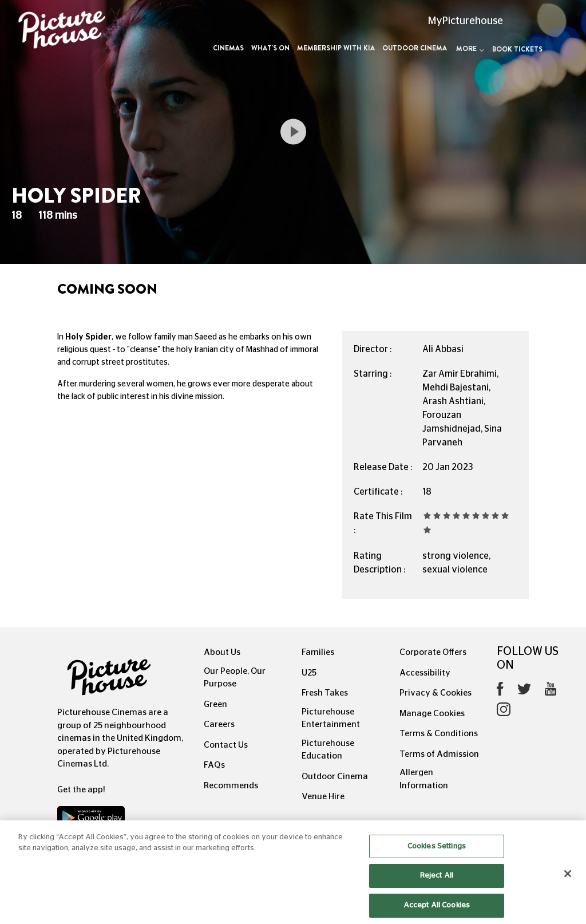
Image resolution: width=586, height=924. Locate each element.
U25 (309, 673)
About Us (222, 652)
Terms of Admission (439, 754)
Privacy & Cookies (435, 693)
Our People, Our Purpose (235, 678)
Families (318, 652)
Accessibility (425, 673)
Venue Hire (323, 797)
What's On (270, 48)
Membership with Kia (336, 48)
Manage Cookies (432, 714)
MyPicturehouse (466, 21)
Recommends (231, 786)
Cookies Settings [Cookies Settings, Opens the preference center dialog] (437, 854)
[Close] (568, 882)
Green (215, 704)
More (470, 49)
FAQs (214, 765)
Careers (219, 724)
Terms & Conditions (439, 734)
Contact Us (226, 745)
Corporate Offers (433, 652)
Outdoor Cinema (415, 48)
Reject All (437, 884)
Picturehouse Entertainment (331, 718)
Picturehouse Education (328, 750)
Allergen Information (424, 779)
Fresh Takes (325, 693)
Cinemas (228, 48)
